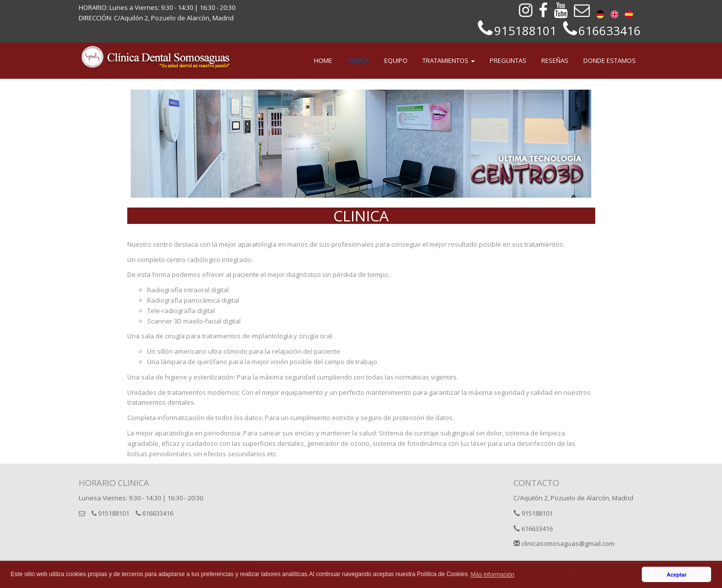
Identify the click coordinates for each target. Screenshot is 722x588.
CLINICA (358, 60)
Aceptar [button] (676, 575)
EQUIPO (396, 60)
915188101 (110, 513)
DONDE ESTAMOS (610, 60)
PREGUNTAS (508, 60)
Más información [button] (493, 575)
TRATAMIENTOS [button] (449, 60)
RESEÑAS (555, 60)
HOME (323, 60)
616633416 (155, 513)
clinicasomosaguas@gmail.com (564, 543)
